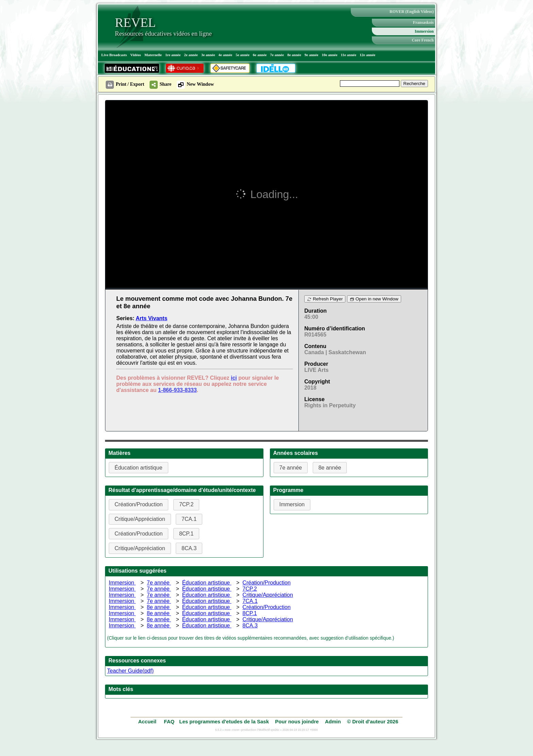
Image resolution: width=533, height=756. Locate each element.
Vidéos (135, 55)
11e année (349, 55)
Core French (423, 40)
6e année (260, 55)
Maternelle (153, 55)
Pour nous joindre (297, 721)
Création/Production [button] (139, 504)
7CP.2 (250, 589)
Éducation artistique (207, 583)
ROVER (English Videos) (412, 12)
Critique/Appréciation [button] (140, 519)
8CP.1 (250, 613)
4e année (226, 55)
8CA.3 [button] (189, 548)
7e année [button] (291, 468)
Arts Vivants (151, 318)
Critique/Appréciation (268, 595)
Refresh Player (325, 299)
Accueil (148, 721)
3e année (208, 55)
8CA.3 (250, 626)
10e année (329, 55)
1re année (173, 55)
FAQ (169, 721)
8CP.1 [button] (186, 534)
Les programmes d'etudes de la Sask (224, 721)
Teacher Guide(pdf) (130, 671)
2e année (191, 55)
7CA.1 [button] (189, 519)
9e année (312, 55)
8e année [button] (330, 468)
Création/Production (266, 583)
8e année (294, 55)
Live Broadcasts (114, 55)
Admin (333, 721)
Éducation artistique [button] (139, 468)
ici (234, 378)
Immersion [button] (292, 504)
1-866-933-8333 (177, 390)
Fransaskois (423, 22)
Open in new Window (374, 299)
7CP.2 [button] (186, 504)
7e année (277, 55)
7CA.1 (250, 601)
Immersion (424, 31)
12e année (367, 55)
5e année (243, 55)
